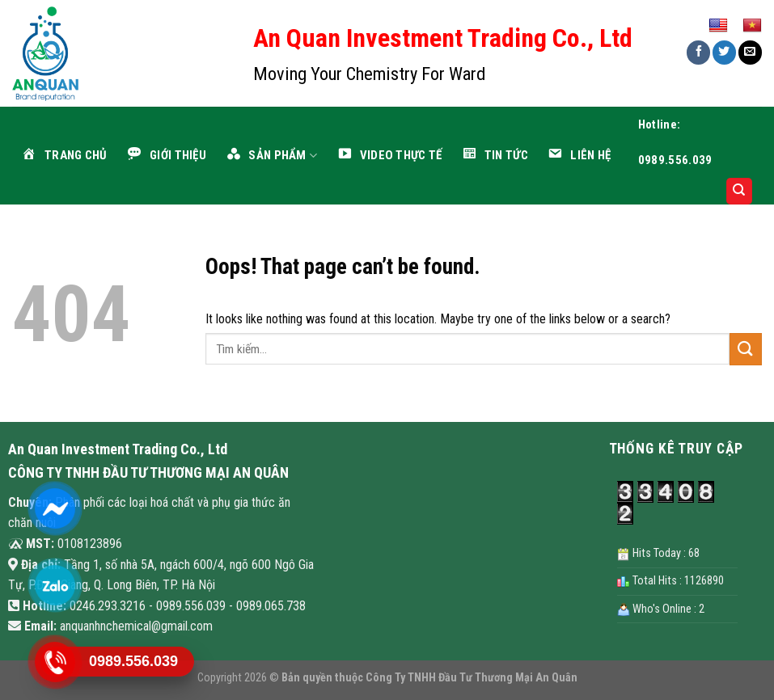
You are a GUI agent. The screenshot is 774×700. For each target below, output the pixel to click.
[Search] (740, 191)
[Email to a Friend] (750, 52)
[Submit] (746, 349)
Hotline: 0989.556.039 (675, 142)
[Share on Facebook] (698, 52)
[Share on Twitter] (724, 52)
